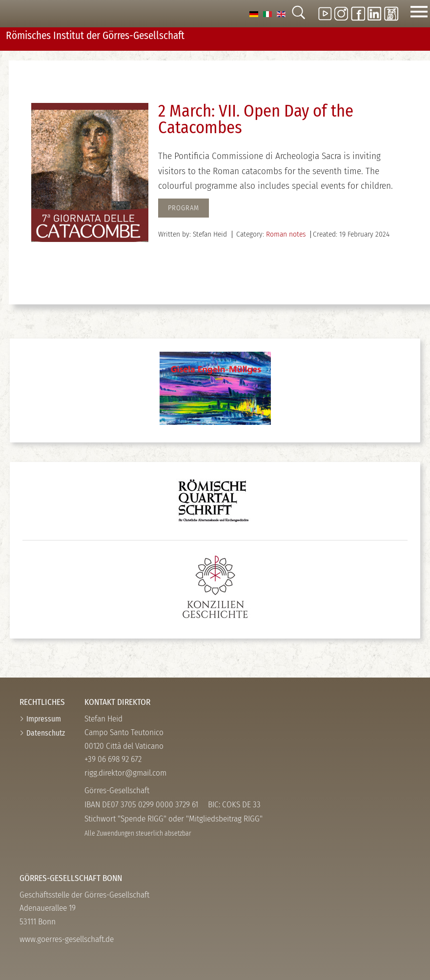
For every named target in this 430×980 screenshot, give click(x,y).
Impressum (44, 719)
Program (184, 208)
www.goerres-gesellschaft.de (67, 939)
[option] (254, 13)
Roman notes (286, 234)
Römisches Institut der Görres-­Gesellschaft (95, 36)
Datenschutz (46, 733)
